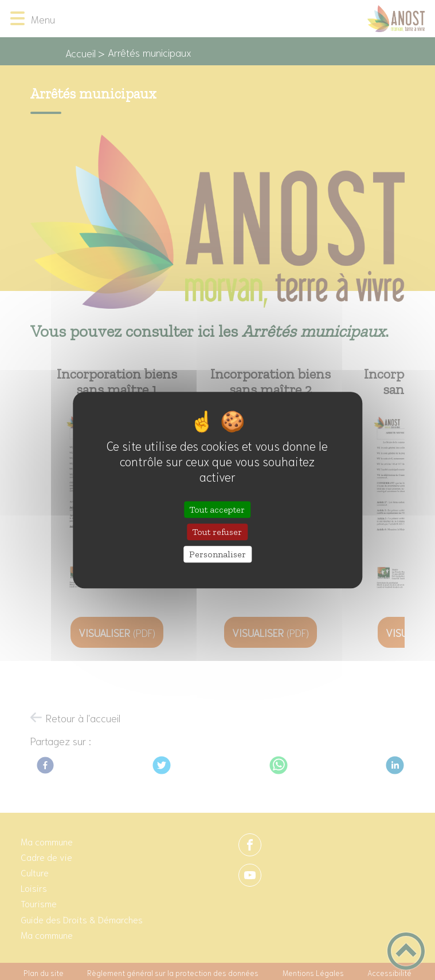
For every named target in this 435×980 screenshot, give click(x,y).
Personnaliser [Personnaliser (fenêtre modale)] (217, 554)
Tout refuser (217, 532)
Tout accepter (217, 509)
